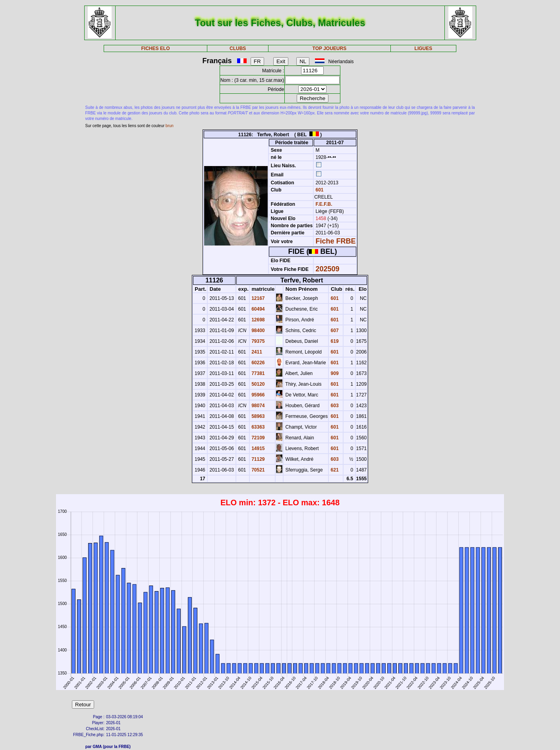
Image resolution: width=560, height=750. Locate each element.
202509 (328, 269)
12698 (258, 320)
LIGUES (424, 48)
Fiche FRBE (336, 241)
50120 (258, 384)
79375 (258, 341)
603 (334, 406)
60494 (258, 309)
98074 (258, 406)
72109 (258, 438)
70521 (258, 470)
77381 (258, 373)
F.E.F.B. (324, 204)
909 (334, 373)
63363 (258, 427)
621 (334, 470)
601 (319, 190)
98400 (258, 331)
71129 (258, 459)
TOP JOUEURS (330, 48)
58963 (258, 416)
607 (334, 331)
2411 (256, 352)
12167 (258, 298)
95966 (258, 395)
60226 (258, 363)
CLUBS (238, 48)
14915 (258, 448)
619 (334, 341)
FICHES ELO (156, 48)
